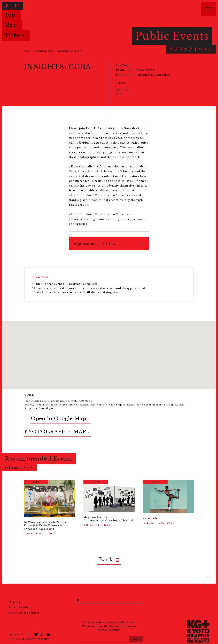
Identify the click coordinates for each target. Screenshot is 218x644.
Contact (14, 591)
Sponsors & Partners (24, 601)
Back (106, 550)
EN (16, 5)
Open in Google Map (43, 416)
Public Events (44, 51)
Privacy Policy (20, 596)
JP (6, 5)
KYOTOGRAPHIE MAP (42, 425)
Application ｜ (95, 243)
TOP (27, 51)
